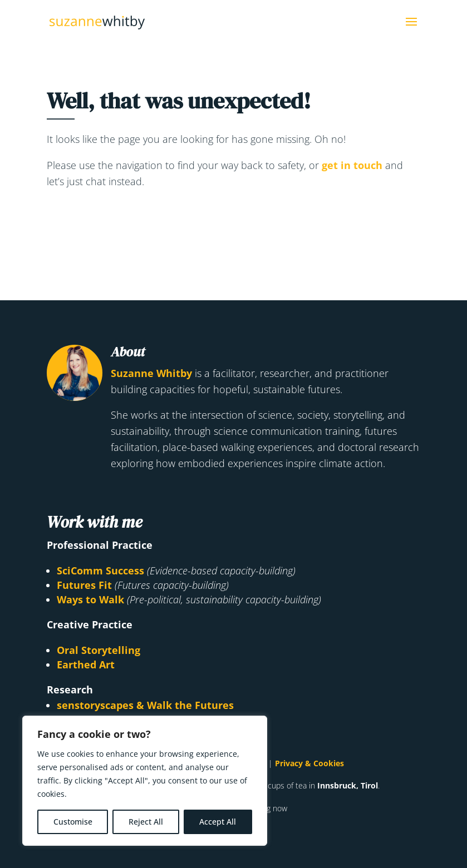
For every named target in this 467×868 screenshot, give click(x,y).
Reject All (146, 822)
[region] (145, 781)
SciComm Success (100, 571)
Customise (73, 822)
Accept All (218, 822)
